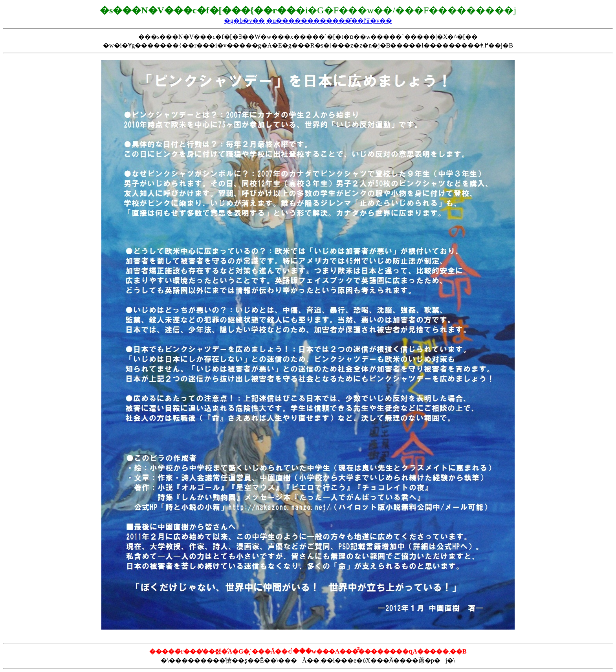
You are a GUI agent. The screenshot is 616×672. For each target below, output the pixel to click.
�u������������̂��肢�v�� (329, 21)
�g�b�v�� (244, 21)
